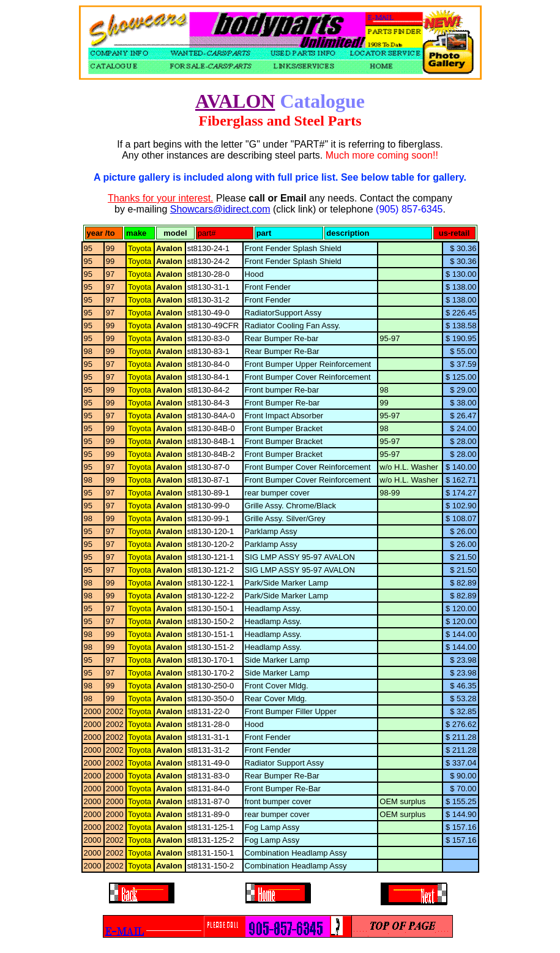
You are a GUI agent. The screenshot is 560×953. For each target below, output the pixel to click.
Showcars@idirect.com (220, 209)
